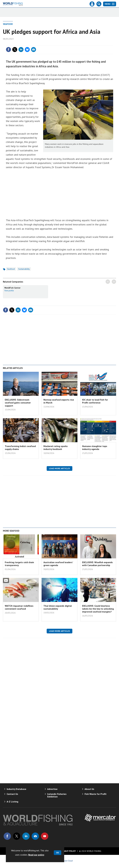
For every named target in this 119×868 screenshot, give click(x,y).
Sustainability (24, 269)
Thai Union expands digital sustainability (58, 607)
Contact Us (12, 794)
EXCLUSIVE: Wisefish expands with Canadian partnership (97, 564)
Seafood (8, 24)
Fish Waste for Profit (96, 794)
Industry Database (16, 789)
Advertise (52, 789)
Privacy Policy (68, 851)
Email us (35, 836)
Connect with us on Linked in (26, 836)
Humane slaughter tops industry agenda (95, 448)
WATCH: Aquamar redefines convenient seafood (19, 607)
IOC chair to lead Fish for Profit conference (95, 401)
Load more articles (60, 468)
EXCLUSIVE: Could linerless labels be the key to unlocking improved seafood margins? (98, 609)
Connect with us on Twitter (17, 836)
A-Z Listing (12, 802)
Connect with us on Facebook (7, 836)
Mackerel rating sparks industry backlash (56, 448)
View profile (9, 291)
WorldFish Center (12, 288)
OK (58, 853)
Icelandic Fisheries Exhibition (57, 795)
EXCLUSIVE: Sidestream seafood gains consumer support (18, 403)
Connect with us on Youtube (45, 836)
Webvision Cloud (66, 861)
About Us (89, 789)
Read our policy (36, 855)
